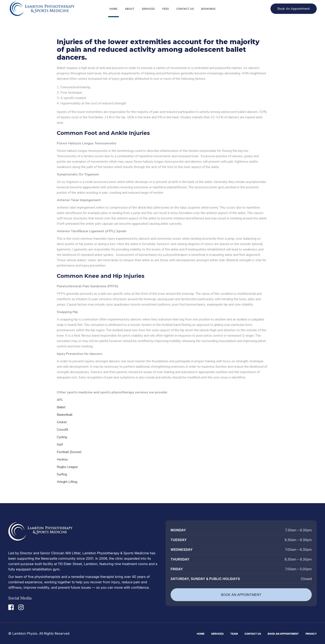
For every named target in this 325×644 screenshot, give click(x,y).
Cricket (62, 422)
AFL (60, 400)
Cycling (62, 437)
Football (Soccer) (69, 452)
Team (234, 634)
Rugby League (67, 467)
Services (217, 634)
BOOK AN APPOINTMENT (241, 595)
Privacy (311, 634)
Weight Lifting (67, 482)
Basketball (65, 415)
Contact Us (253, 634)
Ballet (61, 407)
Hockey (62, 459)
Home (201, 634)
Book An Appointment (283, 634)
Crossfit (62, 430)
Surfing (62, 474)
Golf (60, 445)
